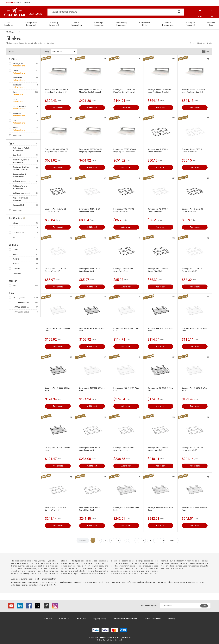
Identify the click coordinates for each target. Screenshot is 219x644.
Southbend (17, 113)
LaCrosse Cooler (178, 582)
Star (14, 121)
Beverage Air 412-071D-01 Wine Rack (126, 329)
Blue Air (133, 582)
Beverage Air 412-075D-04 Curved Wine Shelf (192, 449)
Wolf (95, 582)
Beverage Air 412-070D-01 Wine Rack (58, 329)
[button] (18, 3)
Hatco (15, 92)
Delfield (101, 582)
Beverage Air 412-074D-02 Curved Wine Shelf (55, 210)
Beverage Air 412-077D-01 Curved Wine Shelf (90, 270)
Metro (118, 582)
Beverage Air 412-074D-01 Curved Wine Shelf (90, 210)
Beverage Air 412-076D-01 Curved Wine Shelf (192, 270)
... (156, 540)
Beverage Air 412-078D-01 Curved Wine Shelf (192, 150)
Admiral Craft (42, 585)
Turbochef (125, 582)
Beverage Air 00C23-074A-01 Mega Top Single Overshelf (56, 91)
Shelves (19, 32)
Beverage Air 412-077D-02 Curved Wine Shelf (192, 210)
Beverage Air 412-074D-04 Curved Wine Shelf (124, 449)
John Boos (16, 585)
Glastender (17, 85)
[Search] (116, 12)
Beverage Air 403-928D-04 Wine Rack (160, 509)
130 (162, 540)
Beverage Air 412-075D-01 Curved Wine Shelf (55, 270)
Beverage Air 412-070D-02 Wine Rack (92, 329)
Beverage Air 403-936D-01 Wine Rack (126, 389)
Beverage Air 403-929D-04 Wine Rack (194, 509)
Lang (15, 99)
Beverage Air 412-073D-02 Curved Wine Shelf (124, 210)
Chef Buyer (10, 32)
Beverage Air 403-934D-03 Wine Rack (58, 449)
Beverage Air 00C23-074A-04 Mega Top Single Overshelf (193, 91)
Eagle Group (110, 582)
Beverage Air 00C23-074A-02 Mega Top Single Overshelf (91, 91)
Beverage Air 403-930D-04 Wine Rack (126, 509)
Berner (202, 582)
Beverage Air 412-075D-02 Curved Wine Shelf (124, 270)
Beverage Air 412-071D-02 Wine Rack (160, 329)
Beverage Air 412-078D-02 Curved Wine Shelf (158, 150)
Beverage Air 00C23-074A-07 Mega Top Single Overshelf (56, 150)
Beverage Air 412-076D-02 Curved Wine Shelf (158, 270)
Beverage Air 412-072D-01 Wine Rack (194, 329)
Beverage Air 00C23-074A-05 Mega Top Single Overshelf (159, 91)
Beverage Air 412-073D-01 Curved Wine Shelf (158, 210)
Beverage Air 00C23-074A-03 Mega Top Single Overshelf (125, 91)
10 (150, 540)
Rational (24, 585)
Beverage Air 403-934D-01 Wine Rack (194, 389)
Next (172, 540)
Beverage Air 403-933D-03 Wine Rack (58, 389)
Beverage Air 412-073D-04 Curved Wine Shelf (158, 449)
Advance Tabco (192, 582)
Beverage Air (18, 63)
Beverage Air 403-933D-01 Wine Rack (92, 389)
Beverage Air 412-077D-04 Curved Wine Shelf (55, 509)
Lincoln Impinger (19, 106)
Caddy (15, 71)
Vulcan (15, 128)
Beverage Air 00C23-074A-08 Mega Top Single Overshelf (125, 150)
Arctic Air (52, 585)
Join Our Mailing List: (148, 606)
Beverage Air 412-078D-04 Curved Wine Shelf (90, 449)
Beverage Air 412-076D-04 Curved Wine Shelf (90, 509)
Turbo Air (156, 582)
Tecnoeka (32, 585)
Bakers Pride (166, 582)
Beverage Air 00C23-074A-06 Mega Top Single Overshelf (91, 150)
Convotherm (17, 78)
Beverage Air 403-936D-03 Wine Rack (160, 389)
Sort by (46, 51)
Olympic (148, 582)
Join (204, 606)
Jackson (141, 582)
